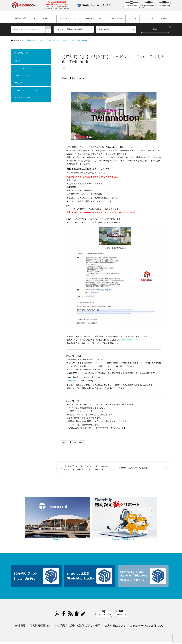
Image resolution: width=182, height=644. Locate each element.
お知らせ (164, 18)
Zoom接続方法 (73, 381)
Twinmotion (68, 524)
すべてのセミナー (22, 98)
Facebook (64, 598)
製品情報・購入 (21, 18)
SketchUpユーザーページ (95, 18)
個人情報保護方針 (40, 610)
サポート (133, 18)
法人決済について (115, 610)
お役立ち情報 (117, 18)
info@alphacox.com (129, 340)
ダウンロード (148, 18)
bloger (77, 598)
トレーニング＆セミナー (43, 18)
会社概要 (20, 610)
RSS (70, 598)
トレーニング (21, 68)
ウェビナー (20, 83)
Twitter (57, 598)
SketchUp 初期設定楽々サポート (114, 524)
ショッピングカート (132, 5)
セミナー (19, 40)
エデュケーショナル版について (148, 610)
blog (83, 598)
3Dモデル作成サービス (69, 18)
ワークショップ (21, 75)
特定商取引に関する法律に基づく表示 (78, 610)
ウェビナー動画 (164, 5)
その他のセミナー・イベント (27, 90)
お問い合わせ (149, 5)
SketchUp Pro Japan (105, 635)
